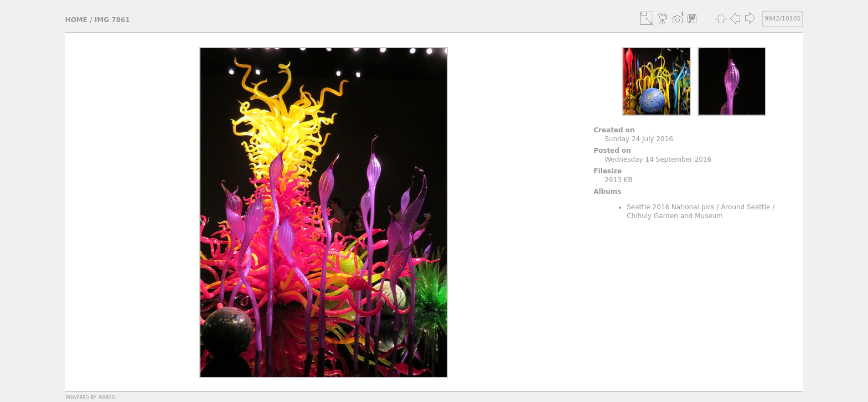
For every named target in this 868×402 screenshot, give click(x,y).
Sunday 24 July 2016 (639, 139)
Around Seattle (745, 207)
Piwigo (107, 397)
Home (76, 20)
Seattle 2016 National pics (670, 207)
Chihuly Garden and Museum (675, 216)
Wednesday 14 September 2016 (658, 159)
